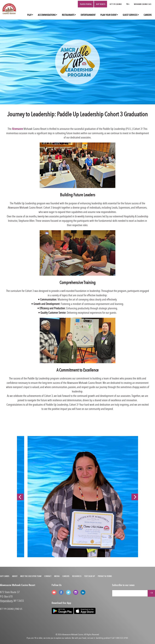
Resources (77, 576)
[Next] (135, 497)
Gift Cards (5, 576)
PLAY (29, 15)
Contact (48, 576)
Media (57, 576)
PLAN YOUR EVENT (108, 15)
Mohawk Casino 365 (143, 4)
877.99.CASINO (116, 4)
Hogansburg (6, 601)
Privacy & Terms (105, 576)
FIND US (19, 609)
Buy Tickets (101, 4)
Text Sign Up (90, 576)
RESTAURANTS (68, 15)
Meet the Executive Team (31, 576)
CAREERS (148, 15)
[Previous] (20, 497)
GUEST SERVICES (130, 15)
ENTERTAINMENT (88, 15)
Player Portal (86, 4)
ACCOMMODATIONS (47, 15)
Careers (66, 576)
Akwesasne (17, 129)
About (15, 576)
